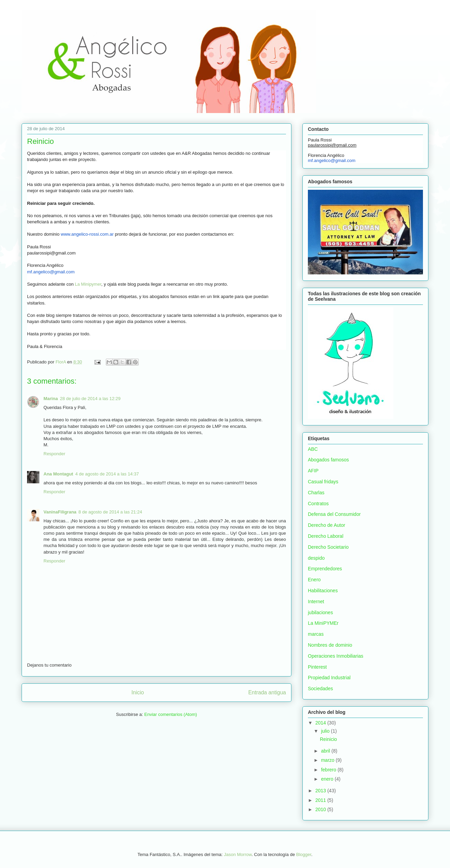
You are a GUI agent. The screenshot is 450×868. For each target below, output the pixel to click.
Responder (54, 454)
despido (316, 558)
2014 (321, 723)
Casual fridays (323, 482)
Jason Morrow (238, 854)
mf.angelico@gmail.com (51, 272)
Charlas (316, 493)
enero (328, 779)
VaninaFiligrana (60, 512)
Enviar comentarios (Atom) (171, 714)
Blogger (304, 854)
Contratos (318, 504)
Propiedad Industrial (329, 678)
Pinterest (317, 667)
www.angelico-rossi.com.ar (87, 234)
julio (326, 731)
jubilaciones (320, 612)
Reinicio (328, 739)
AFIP (313, 471)
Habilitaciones (323, 591)
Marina (51, 399)
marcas (316, 634)
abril (326, 751)
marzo (328, 760)
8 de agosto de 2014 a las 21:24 (110, 512)
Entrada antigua (267, 692)
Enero (314, 580)
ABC (313, 449)
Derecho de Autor (327, 525)
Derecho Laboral (326, 536)
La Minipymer (88, 284)
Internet (316, 602)
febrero (329, 770)
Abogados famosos (328, 460)
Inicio (138, 692)
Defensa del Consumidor (334, 514)
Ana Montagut (58, 474)
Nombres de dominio (330, 645)
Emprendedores (325, 569)
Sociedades (320, 689)
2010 (321, 809)
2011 (321, 800)
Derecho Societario (328, 547)
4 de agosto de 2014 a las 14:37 (107, 474)
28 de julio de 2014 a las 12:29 (90, 399)
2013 (321, 791)
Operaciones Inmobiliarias (336, 656)
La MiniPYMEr (323, 623)
